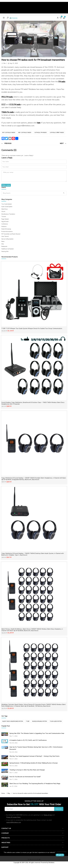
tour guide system (56, 721)
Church (3, 212)
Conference (5, 224)
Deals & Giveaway (6, 229)
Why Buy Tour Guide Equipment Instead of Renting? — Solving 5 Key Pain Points (34, 756)
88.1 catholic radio (25, 133)
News (3, 241)
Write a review (6, 185)
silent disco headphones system (13, 721)
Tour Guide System (7, 204)
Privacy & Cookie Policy (13, 817)
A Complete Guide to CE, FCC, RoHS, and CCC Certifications (28, 740)
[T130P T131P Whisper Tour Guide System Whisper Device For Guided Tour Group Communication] (34, 294)
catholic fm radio (41, 133)
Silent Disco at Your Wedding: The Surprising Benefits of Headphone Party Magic (35, 784)
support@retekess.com (14, 822)
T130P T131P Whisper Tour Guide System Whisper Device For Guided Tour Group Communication (32, 328)
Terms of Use (48, 815)
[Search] (32, 193)
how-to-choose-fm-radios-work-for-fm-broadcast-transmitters (30, 793)
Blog (9, 793)
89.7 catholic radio (9, 133)
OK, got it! (60, 855)
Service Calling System (7, 239)
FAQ (3, 244)
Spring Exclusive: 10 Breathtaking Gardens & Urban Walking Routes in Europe (34, 763)
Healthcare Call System (8, 249)
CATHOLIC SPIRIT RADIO (57, 133)
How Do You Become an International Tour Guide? (25, 777)
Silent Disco (5, 209)
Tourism (4, 217)
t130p (28, 721)
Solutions (4, 227)
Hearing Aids (5, 251)
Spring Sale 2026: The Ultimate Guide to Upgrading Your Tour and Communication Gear (37, 733)
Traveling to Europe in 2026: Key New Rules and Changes (27, 770)
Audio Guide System (7, 207)
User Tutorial (5, 236)
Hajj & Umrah (5, 222)
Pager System (5, 219)
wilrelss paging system (40, 721)
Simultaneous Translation (8, 214)
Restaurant (4, 246)
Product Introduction (7, 232)
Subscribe (59, 809)
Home (3, 793)
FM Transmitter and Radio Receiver (11, 234)
